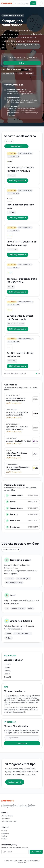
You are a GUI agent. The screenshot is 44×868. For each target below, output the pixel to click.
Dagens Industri (16, 495)
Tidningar (9, 578)
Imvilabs (7, 664)
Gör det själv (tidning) (23, 634)
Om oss (4, 830)
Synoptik (7, 671)
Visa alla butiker (11, 550)
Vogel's (7, 674)
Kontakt (4, 839)
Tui (7, 608)
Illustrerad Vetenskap (14, 583)
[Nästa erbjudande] (12, 141)
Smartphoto (15, 527)
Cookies (4, 836)
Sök (33, 3)
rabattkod (28, 69)
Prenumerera (22, 743)
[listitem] (22, 168)
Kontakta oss (15, 782)
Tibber (8, 634)
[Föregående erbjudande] (6, 141)
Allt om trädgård (23, 578)
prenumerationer (9, 73)
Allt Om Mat (15, 521)
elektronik (29, 73)
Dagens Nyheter (17, 508)
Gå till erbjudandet (18, 181)
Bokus (31, 608)
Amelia (13, 502)
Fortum (9, 638)
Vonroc (7, 668)
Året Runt (14, 514)
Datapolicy (5, 833)
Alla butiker (16, 146)
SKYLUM (7, 677)
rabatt (20, 73)
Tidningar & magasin (9, 821)
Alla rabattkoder (7, 816)
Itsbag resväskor (18, 608)
